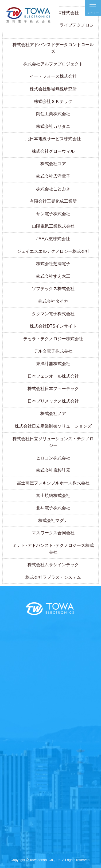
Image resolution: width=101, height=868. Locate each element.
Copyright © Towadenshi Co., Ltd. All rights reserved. (50, 860)
